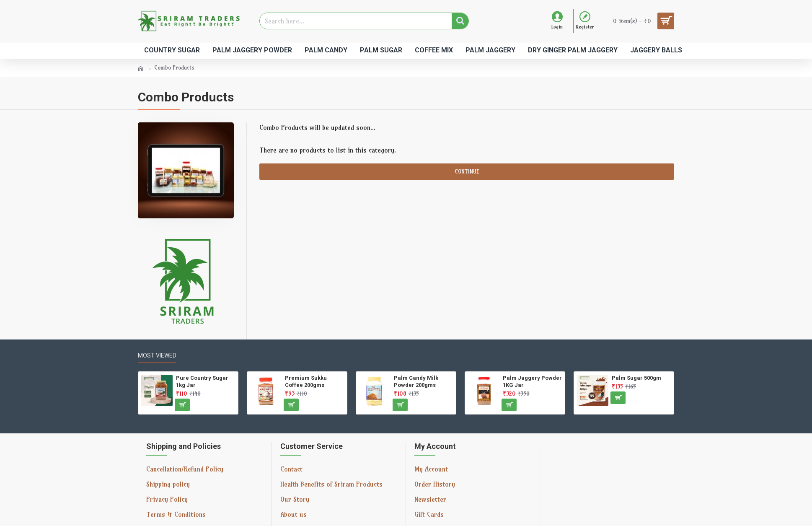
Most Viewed (157, 355)
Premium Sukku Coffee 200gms (306, 381)
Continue (467, 171)
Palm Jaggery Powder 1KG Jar (532, 381)
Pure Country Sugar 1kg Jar (202, 381)
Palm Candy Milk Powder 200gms (416, 381)
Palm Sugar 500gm (636, 378)
